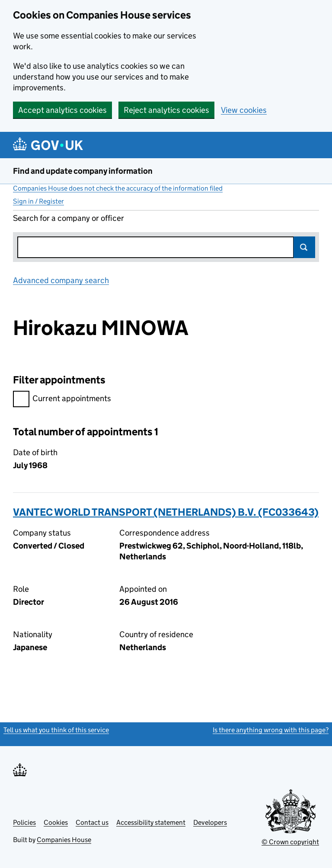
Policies (24, 822)
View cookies (244, 110)
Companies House (64, 840)
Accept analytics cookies (62, 110)
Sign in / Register (38, 201)
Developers (210, 822)
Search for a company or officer (69, 218)
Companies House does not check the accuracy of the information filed (118, 188)
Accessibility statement (151, 822)
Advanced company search (61, 280)
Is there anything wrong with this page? (271, 730)
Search (304, 247)
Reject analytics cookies (166, 110)
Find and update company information (83, 171)
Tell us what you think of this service (56, 730)
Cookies (56, 822)
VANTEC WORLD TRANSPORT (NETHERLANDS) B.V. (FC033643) (166, 512)
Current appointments (62, 400)
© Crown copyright (290, 842)
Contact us (92, 822)
